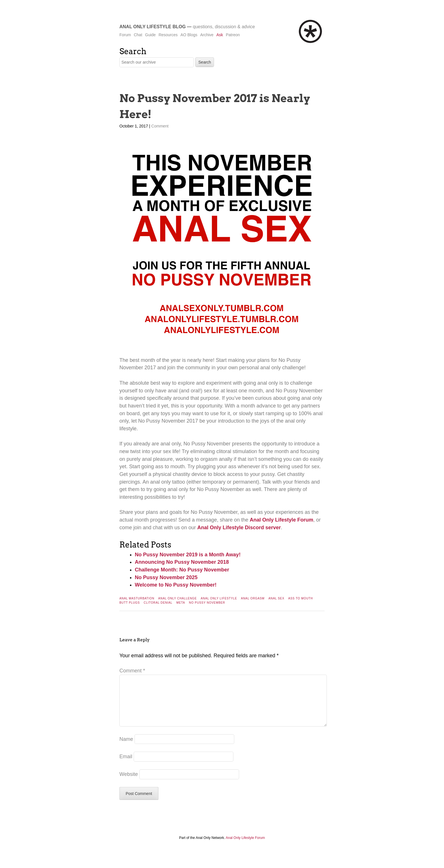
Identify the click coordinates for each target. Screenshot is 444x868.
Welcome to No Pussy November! (176, 585)
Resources (168, 35)
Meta (181, 603)
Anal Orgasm (253, 598)
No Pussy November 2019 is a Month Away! (188, 555)
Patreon (233, 35)
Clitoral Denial (158, 603)
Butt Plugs (130, 603)
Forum (125, 35)
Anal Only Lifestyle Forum (281, 520)
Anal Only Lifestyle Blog (153, 27)
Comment (160, 126)
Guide (150, 35)
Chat (138, 35)
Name (126, 748)
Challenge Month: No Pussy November (182, 570)
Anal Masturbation (137, 598)
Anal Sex (276, 598)
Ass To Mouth (301, 598)
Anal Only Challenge (177, 598)
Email (126, 766)
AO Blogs (189, 35)
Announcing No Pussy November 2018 (182, 562)
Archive (207, 35)
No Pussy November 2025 (166, 577)
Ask (220, 35)
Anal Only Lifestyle (219, 598)
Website (129, 783)
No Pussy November (207, 603)
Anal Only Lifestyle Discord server (239, 528)
